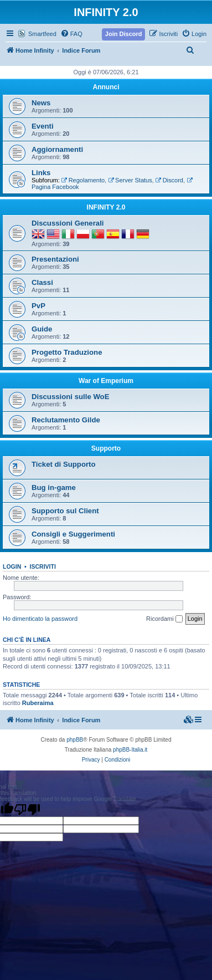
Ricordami (164, 619)
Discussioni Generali (68, 223)
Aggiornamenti (57, 149)
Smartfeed (42, 34)
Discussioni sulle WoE (70, 397)
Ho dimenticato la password (40, 619)
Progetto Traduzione (67, 352)
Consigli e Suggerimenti (73, 534)
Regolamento (83, 180)
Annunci (106, 87)
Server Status (130, 180)
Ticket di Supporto (64, 464)
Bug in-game (54, 488)
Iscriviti (43, 566)
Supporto (106, 448)
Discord (169, 180)
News (41, 103)
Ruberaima (38, 703)
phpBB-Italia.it (130, 750)
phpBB (75, 740)
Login (12, 566)
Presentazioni (55, 259)
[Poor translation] (27, 809)
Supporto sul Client (65, 511)
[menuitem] (71, 34)
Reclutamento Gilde (66, 420)
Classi (42, 282)
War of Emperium (106, 381)
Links (41, 173)
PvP (38, 306)
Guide (42, 329)
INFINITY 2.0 (106, 207)
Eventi (43, 126)
